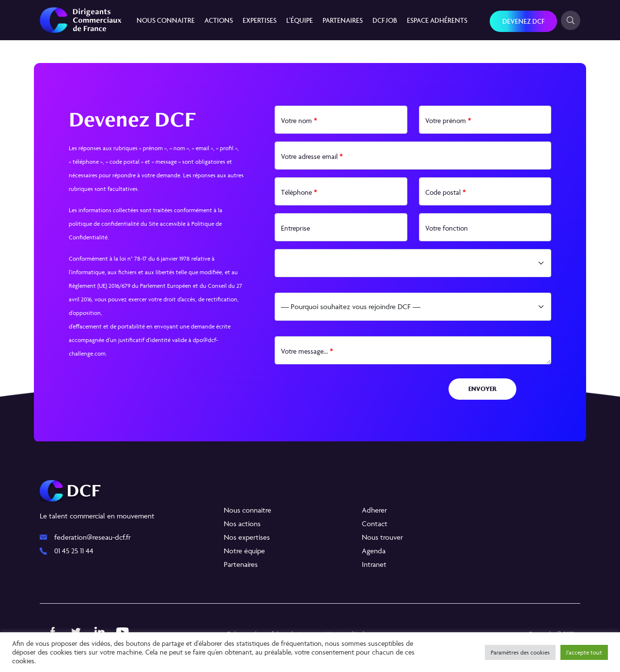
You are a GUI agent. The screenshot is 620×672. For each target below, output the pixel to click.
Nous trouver (382, 537)
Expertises (260, 20)
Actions (219, 20)
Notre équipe (244, 551)
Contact (375, 524)
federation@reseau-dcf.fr (93, 537)
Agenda (374, 551)
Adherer (374, 510)
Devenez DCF (523, 21)
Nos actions (242, 524)
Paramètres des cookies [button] (520, 652)
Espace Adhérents (437, 20)
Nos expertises (247, 537)
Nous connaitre (166, 20)
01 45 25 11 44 (74, 551)
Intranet (374, 564)
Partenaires (343, 20)
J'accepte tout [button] (584, 652)
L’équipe (300, 20)
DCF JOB (385, 20)
